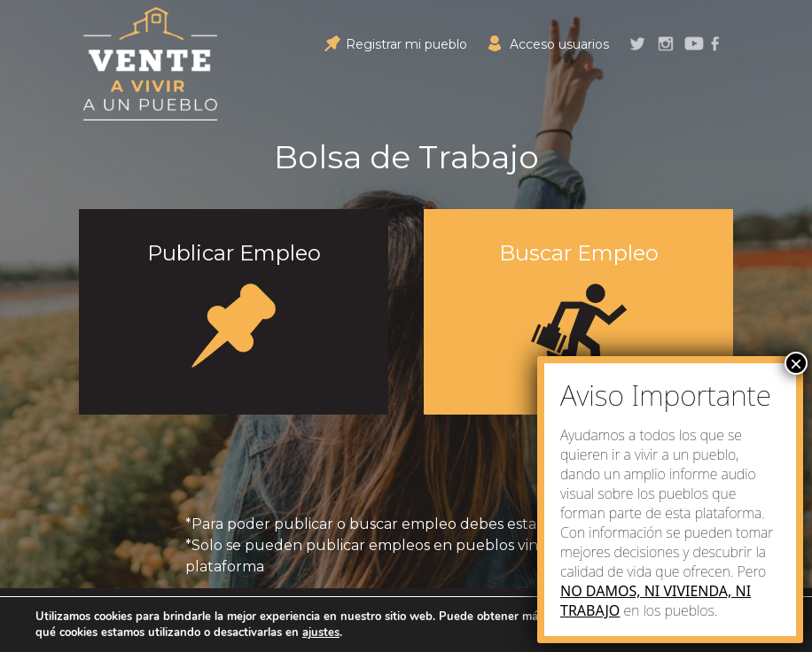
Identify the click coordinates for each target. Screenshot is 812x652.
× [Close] (796, 363)
